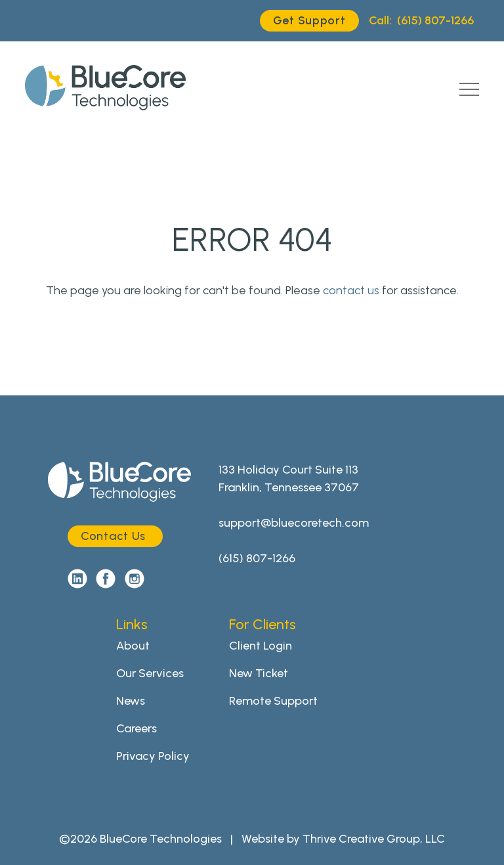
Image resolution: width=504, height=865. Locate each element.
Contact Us (113, 536)
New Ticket (259, 673)
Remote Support (273, 701)
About (133, 646)
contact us (351, 290)
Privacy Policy (153, 756)
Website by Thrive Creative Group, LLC (343, 839)
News (131, 701)
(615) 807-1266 (421, 21)
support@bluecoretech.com (294, 523)
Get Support (309, 20)
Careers (136, 728)
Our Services (150, 673)
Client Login (261, 646)
